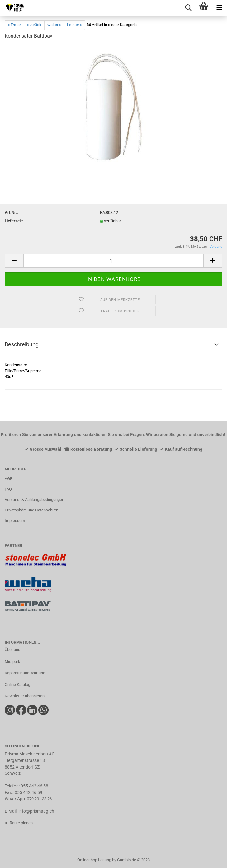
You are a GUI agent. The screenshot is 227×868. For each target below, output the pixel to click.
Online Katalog (17, 684)
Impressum (15, 521)
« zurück (34, 25)
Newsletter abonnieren (25, 696)
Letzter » (74, 25)
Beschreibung (22, 344)
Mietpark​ (12, 661)
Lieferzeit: (14, 221)
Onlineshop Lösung (94, 860)
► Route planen (19, 823)
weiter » (54, 25)
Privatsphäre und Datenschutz (31, 510)
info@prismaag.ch (36, 811)
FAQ (8, 489)
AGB (9, 479)
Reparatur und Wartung (25, 673)
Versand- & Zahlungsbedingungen (34, 499)
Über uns (12, 650)
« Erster (14, 25)
